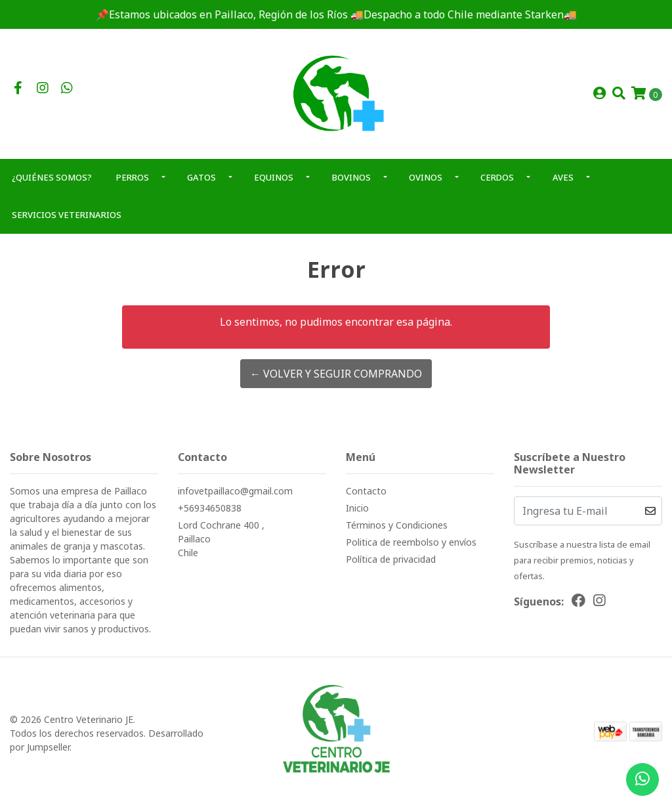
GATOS (201, 177)
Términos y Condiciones (397, 525)
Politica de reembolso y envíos (411, 542)
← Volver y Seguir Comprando (336, 374)
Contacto (366, 491)
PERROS (133, 177)
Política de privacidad (391, 559)
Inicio (357, 508)
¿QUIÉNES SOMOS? (52, 177)
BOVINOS (351, 177)
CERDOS (497, 177)
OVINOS (426, 177)
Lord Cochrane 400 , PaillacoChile (221, 539)
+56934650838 (210, 508)
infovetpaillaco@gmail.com (235, 491)
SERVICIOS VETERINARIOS (67, 215)
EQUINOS (274, 177)
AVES (563, 177)
